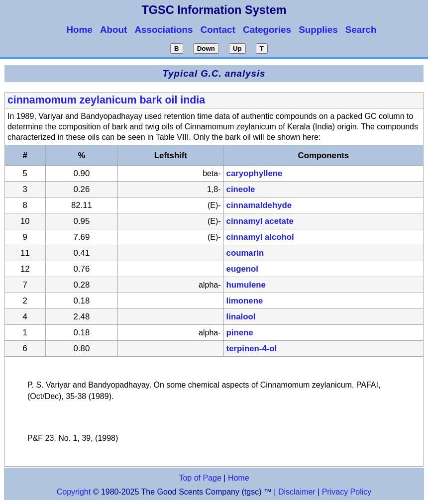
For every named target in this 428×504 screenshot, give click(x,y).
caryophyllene (255, 173)
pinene (240, 333)
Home (239, 478)
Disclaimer (297, 492)
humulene (246, 285)
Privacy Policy (345, 492)
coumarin (245, 253)
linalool (241, 317)
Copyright (74, 492)
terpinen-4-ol (252, 349)
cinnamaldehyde (259, 205)
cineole (241, 189)
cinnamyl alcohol (260, 237)
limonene (245, 301)
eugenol (242, 269)
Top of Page (200, 478)
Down (206, 49)
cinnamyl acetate (260, 221)
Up (237, 49)
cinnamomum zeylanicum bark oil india (106, 100)
